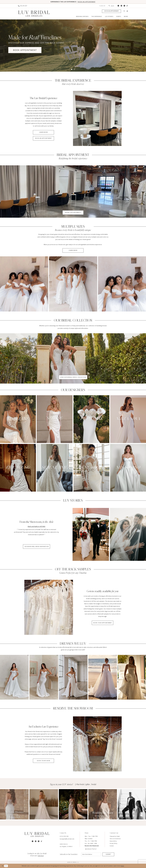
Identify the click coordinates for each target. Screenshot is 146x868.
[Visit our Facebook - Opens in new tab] (118, 6)
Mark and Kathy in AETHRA (36, 526)
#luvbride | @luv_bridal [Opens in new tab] (86, 784)
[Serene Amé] (55, 468)
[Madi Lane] (18, 419)
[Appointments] (111, 11)
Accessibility (113, 841)
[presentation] (14, 677)
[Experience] (97, 118)
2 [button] (74, 69)
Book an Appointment (44, 138)
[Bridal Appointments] (73, 191)
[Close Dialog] (2, 866)
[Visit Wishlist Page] (124, 11)
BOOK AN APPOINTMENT (87, 2)
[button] (102, 6)
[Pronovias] (91, 419)
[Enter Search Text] (112, 6)
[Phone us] (23, 6)
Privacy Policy (114, 843)
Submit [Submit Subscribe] (108, 854)
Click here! (41, 856)
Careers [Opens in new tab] (112, 846)
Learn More (43, 132)
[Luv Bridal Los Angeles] (34, 14)
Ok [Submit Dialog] (6, 866)
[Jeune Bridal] (91, 468)
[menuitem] (23, 6)
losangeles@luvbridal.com (67, 839)
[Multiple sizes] (24, 284)
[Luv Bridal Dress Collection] (73, 358)
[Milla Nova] (128, 419)
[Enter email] (91, 854)
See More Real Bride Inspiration (36, 546)
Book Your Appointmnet (103, 623)
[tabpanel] (73, 46)
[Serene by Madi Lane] (55, 419)
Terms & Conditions (115, 839)
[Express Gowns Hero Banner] (73, 46)
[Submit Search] (110, 6)
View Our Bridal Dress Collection (73, 377)
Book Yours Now (43, 761)
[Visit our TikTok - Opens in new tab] (127, 6)
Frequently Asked (115, 836)
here (122, 866)
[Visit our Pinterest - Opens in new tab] (124, 6)
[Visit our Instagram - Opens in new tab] (121, 6)
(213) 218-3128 (64, 836)
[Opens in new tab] (14, 804)
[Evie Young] (18, 468)
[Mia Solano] (128, 468)
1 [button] (72, 69)
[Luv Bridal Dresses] (49, 607)
